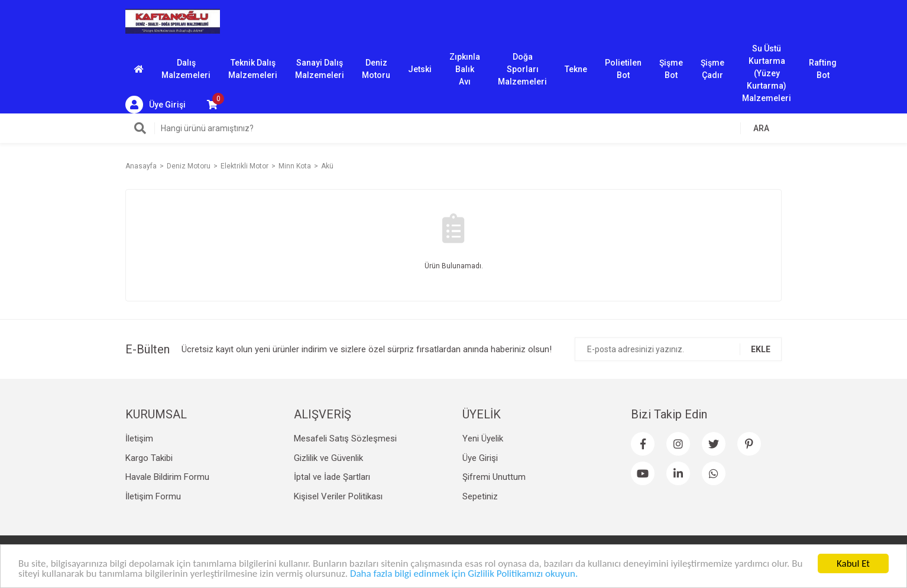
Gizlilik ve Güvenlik (328, 458)
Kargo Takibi (149, 458)
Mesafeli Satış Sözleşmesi (345, 438)
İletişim (139, 438)
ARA (761, 128)
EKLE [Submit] (761, 349)
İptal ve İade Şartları (332, 477)
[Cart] (212, 105)
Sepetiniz (480, 496)
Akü (327, 166)
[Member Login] (156, 105)
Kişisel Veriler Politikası (338, 496)
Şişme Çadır (712, 69)
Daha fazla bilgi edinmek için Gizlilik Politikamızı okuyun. (464, 574)
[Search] (453, 128)
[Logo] (173, 21)
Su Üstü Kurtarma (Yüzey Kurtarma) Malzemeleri (767, 70)
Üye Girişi (480, 458)
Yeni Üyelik (483, 438)
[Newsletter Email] (678, 349)
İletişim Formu (153, 496)
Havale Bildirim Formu (167, 477)
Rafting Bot (823, 69)
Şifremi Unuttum (494, 477)
